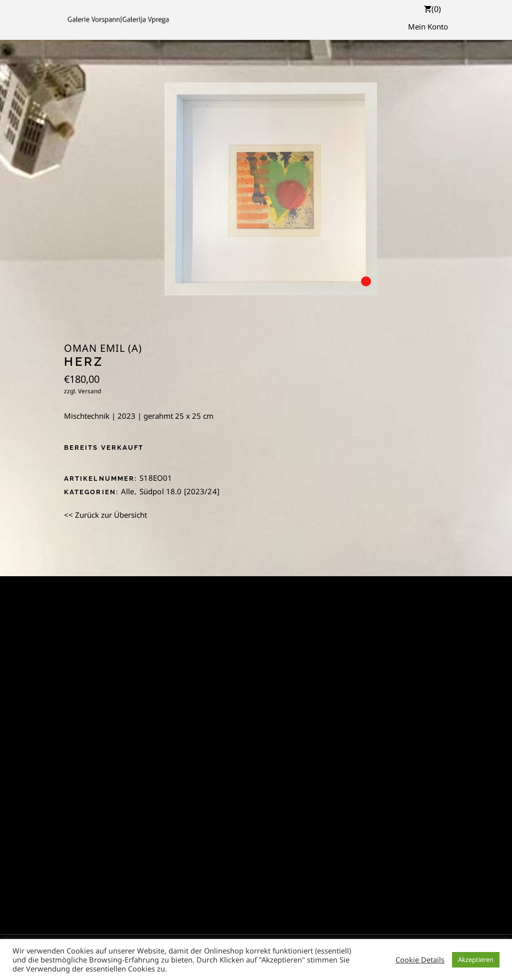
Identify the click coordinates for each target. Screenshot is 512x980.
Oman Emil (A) (103, 348)
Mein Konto (428, 26)
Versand (89, 391)
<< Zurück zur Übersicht (105, 515)
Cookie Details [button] (420, 960)
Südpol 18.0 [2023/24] (179, 491)
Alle (128, 491)
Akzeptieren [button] (476, 960)
